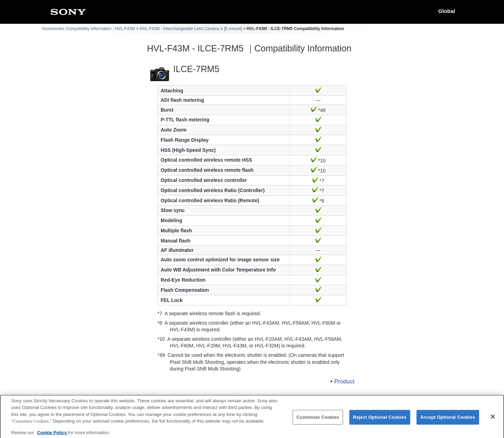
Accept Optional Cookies (448, 421)
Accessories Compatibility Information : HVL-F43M (89, 29)
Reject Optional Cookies (380, 421)
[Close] (493, 420)
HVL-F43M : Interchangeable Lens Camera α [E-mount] (191, 29)
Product (344, 382)
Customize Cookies (318, 421)
